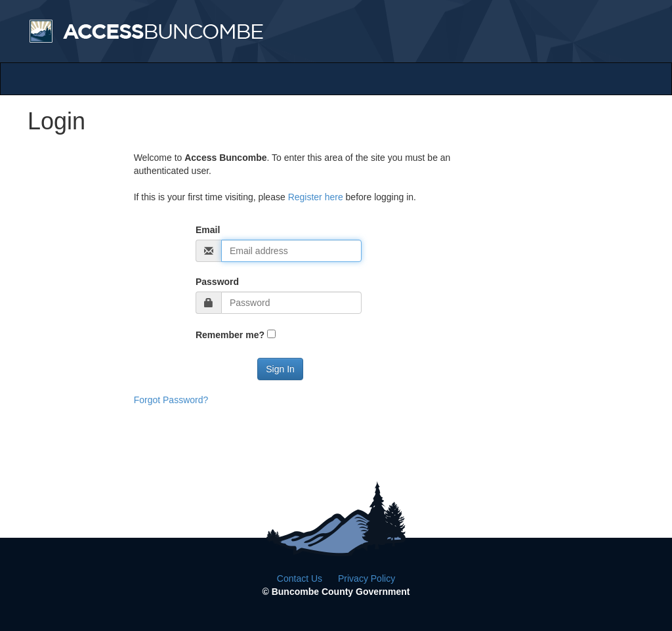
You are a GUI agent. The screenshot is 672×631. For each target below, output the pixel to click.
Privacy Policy (367, 578)
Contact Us (300, 578)
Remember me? (230, 335)
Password (217, 282)
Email (208, 230)
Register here (316, 197)
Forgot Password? (171, 400)
